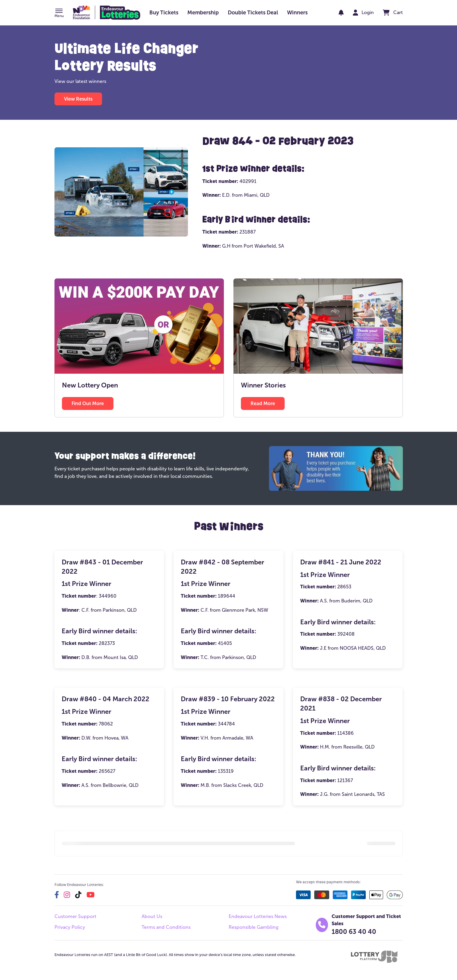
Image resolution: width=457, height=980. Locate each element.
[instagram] (67, 895)
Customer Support (75, 916)
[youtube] (91, 895)
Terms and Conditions (166, 927)
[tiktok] (78, 895)
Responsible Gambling (253, 927)
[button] (59, 13)
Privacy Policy (70, 927)
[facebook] (57, 895)
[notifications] (341, 13)
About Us (152, 916)
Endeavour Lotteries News (258, 916)
